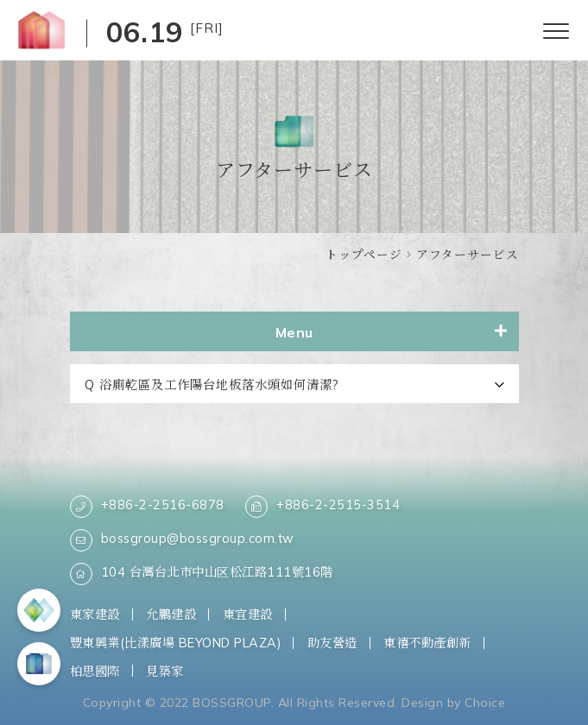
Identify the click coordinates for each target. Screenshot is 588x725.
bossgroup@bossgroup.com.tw (182, 540)
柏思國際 (95, 671)
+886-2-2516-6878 (147, 507)
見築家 (165, 671)
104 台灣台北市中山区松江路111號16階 (202, 574)
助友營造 (332, 643)
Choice (485, 703)
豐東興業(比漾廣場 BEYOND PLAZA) (176, 643)
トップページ (364, 254)
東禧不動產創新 (427, 643)
